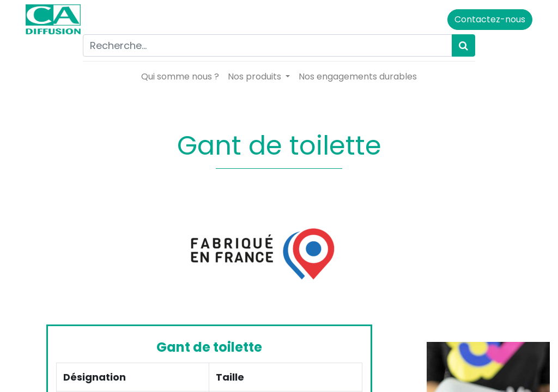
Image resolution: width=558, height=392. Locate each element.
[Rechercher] (463, 45)
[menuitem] (180, 77)
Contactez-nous (490, 19)
